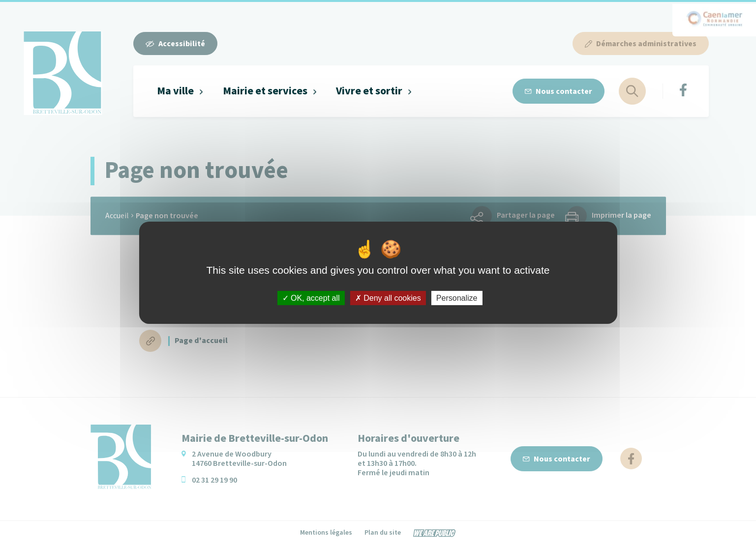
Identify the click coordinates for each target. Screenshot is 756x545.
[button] (180, 91)
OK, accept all (311, 298)
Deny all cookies (388, 298)
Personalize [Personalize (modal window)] (457, 298)
